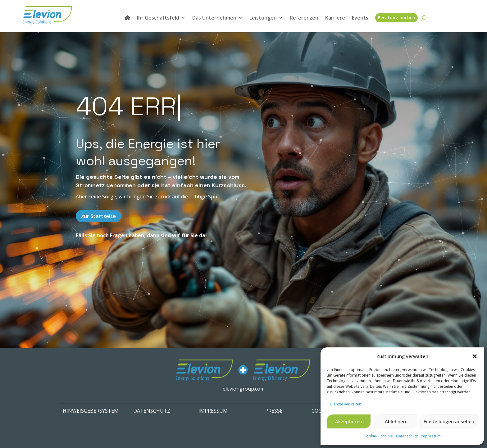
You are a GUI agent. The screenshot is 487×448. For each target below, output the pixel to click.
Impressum (431, 436)
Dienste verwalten (346, 404)
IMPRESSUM (213, 411)
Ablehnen (395, 421)
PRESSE (274, 411)
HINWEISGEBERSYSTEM (91, 411)
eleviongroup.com (244, 389)
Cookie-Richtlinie (378, 436)
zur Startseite (98, 216)
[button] (475, 356)
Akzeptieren (349, 421)
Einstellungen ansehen (449, 421)
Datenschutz (407, 436)
